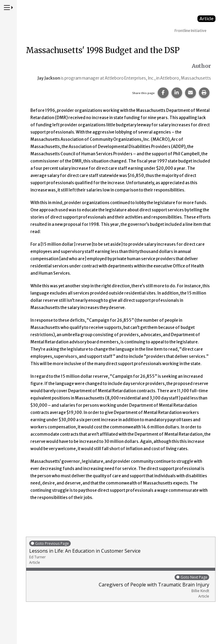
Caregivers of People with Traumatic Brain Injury (119, 586)
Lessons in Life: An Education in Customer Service (121, 552)
